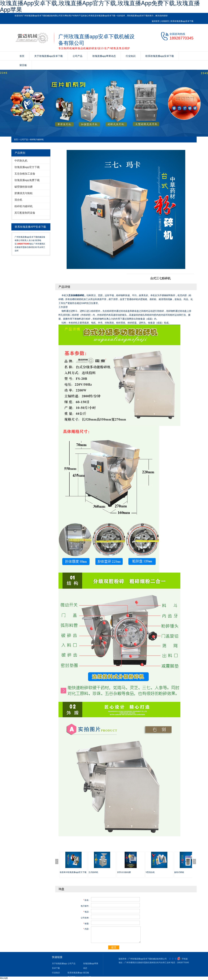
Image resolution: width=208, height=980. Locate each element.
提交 (114, 947)
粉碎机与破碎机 (37, 140)
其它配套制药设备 (25, 213)
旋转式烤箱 (179, 872)
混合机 (18, 200)
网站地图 (4, 978)
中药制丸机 (21, 161)
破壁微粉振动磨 (24, 187)
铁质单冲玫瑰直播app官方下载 (73, 872)
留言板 (23, 65)
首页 (22, 56)
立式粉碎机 (93, 872)
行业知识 (131, 56)
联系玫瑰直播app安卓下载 (182, 21)
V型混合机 (150, 872)
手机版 (185, 959)
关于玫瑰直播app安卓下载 (49, 56)
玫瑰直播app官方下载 (27, 167)
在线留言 (165, 21)
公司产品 (78, 56)
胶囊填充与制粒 (24, 193)
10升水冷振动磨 (124, 872)
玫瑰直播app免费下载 (27, 180)
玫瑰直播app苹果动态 (104, 56)
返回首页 (156, 21)
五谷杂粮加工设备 (25, 174)
